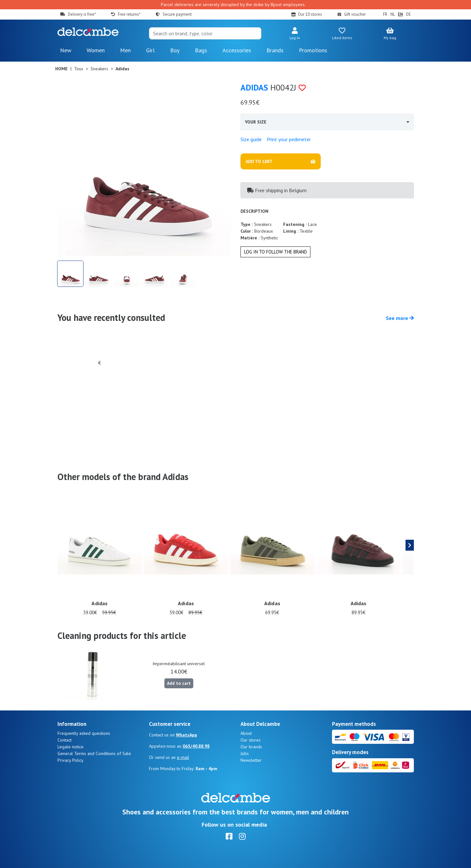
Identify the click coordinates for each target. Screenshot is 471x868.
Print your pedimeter (289, 139)
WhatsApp (187, 735)
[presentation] (410, 545)
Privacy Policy (70, 760)
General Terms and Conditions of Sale (94, 753)
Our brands (251, 747)
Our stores (251, 740)
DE (409, 14)
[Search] (205, 33)
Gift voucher (355, 14)
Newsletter (251, 760)
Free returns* (129, 14)
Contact (65, 740)
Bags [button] (201, 50)
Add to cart (179, 683)
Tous (79, 69)
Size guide (251, 139)
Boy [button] (175, 50)
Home (61, 69)
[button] (295, 34)
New (66, 50)
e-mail (183, 757)
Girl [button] (150, 50)
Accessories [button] (237, 50)
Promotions (313, 50)
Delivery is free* (82, 14)
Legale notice (70, 747)
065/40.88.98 (196, 746)
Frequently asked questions (84, 733)
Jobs (245, 753)
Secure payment (177, 14)
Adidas (254, 87)
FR (385, 14)
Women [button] (96, 50)
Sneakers (99, 69)
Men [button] (125, 50)
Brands (275, 50)
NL (393, 14)
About (246, 733)
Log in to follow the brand (275, 252)
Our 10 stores (310, 14)
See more (400, 318)
